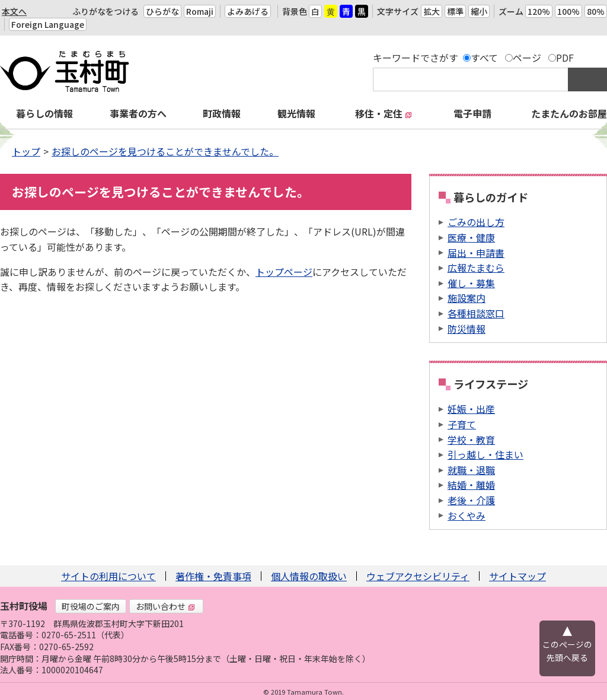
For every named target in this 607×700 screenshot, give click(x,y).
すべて (484, 58)
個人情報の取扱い (309, 576)
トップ (26, 151)
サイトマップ (517, 576)
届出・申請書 (476, 253)
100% (568, 11)
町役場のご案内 (91, 606)
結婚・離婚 (471, 485)
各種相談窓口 (476, 313)
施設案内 (467, 298)
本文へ (14, 11)
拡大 (432, 11)
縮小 (479, 11)
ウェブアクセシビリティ (418, 576)
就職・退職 (471, 470)
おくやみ (467, 516)
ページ (527, 58)
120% (539, 11)
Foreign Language (48, 24)
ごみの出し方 (476, 222)
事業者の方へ (138, 113)
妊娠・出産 (471, 409)
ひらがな (162, 11)
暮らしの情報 (44, 113)
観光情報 (296, 113)
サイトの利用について (108, 576)
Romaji (200, 11)
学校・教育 (471, 440)
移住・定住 (384, 113)
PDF (565, 58)
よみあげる (248, 11)
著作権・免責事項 (213, 576)
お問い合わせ (165, 606)
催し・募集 (471, 283)
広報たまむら (476, 268)
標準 (455, 11)
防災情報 (467, 329)
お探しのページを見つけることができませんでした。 (165, 151)
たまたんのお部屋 (569, 113)
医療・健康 (471, 237)
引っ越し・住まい (485, 454)
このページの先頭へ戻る (567, 651)
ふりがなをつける (106, 11)
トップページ (284, 272)
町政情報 (222, 113)
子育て (462, 424)
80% (596, 11)
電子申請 (472, 113)
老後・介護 (471, 500)
